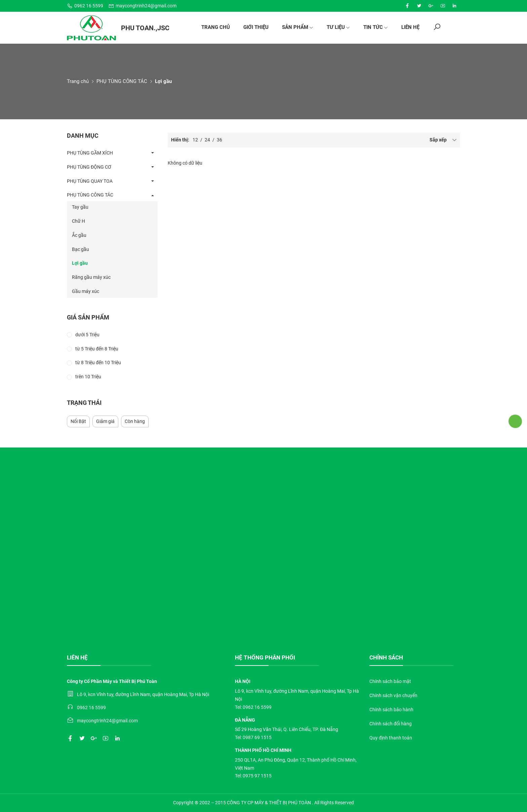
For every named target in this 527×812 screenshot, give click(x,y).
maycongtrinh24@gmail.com (142, 6)
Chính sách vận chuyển (393, 695)
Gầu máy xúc (86, 291)
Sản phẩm (298, 27)
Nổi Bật (78, 421)
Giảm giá (105, 421)
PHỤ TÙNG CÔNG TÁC (122, 81)
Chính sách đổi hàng (391, 724)
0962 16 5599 (85, 6)
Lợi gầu (80, 263)
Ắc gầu (79, 235)
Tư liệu (338, 27)
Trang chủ (216, 27)
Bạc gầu (80, 249)
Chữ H (78, 221)
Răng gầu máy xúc (91, 277)
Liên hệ (410, 27)
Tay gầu (80, 207)
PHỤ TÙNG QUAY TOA (90, 181)
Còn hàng (135, 421)
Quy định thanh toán (391, 738)
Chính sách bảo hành (391, 710)
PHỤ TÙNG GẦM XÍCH (90, 153)
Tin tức (376, 27)
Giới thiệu (256, 27)
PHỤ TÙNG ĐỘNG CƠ (89, 167)
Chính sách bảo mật (390, 681)
